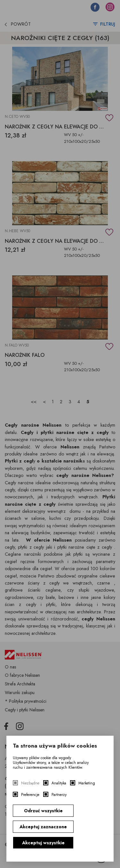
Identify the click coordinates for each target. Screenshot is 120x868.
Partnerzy (59, 795)
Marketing (87, 783)
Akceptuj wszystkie (43, 843)
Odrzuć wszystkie (43, 811)
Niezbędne (30, 783)
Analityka (59, 783)
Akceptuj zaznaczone (43, 827)
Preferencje (30, 795)
